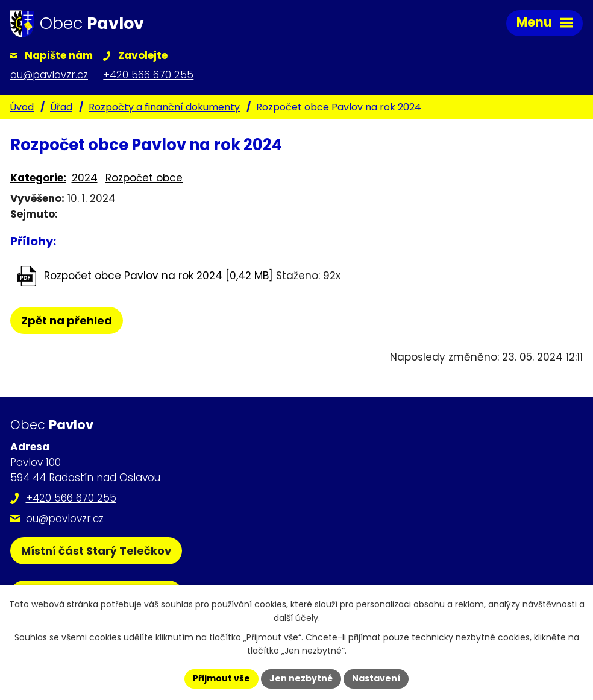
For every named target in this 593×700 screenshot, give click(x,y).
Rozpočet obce (144, 178)
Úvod (22, 107)
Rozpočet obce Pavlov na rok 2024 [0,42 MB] (158, 276)
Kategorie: (38, 178)
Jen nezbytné (301, 678)
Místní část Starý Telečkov (96, 551)
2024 (85, 178)
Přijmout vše (221, 678)
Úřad (61, 107)
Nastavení (376, 678)
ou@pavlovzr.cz (65, 519)
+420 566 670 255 (71, 498)
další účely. (297, 618)
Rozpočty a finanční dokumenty (164, 107)
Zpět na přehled (67, 320)
